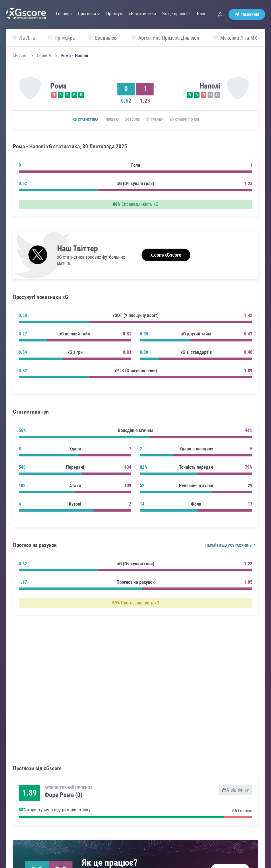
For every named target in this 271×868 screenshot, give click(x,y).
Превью (108, 120)
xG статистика (78, 120)
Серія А (44, 56)
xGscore (20, 56)
